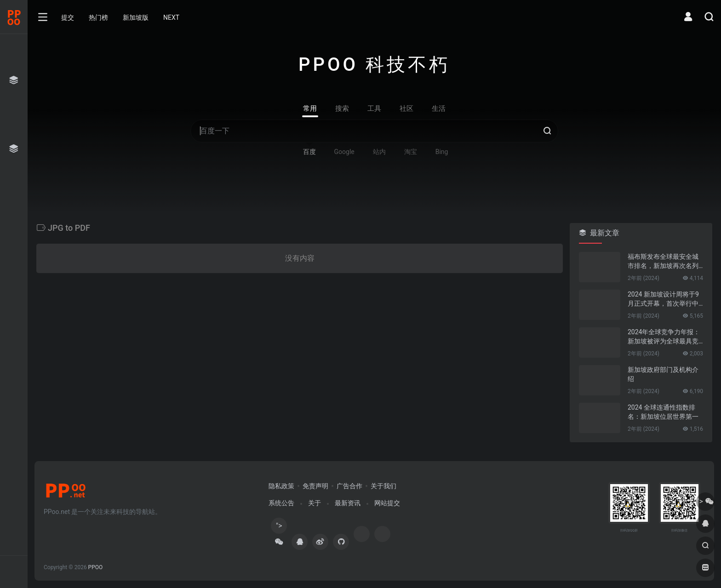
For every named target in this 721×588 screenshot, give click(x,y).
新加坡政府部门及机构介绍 (663, 374)
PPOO (96, 567)
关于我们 (383, 486)
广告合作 (349, 486)
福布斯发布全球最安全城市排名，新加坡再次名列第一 (663, 262)
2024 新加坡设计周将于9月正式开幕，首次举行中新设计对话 (663, 299)
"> (279, 528)
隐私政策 (281, 486)
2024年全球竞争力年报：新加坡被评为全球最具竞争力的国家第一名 (664, 337)
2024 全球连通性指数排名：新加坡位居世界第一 (663, 412)
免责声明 (315, 486)
